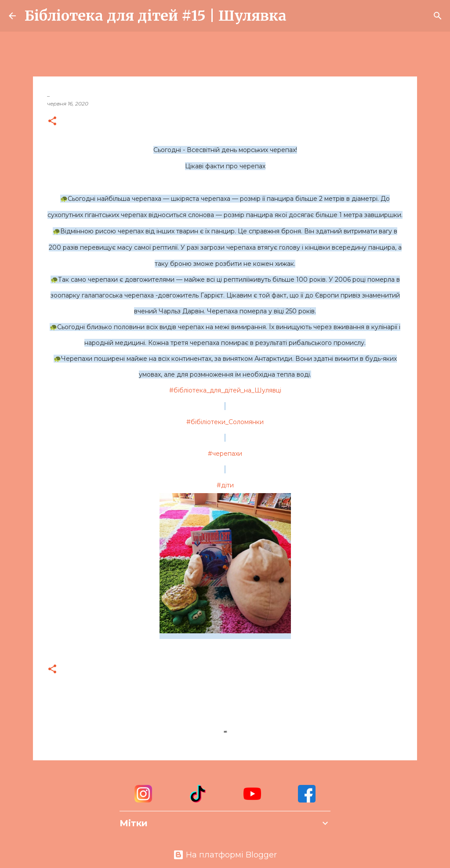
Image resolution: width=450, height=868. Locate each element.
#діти (225, 485)
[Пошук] (299, 16)
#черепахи (225, 454)
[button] (52, 122)
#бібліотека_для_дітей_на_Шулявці (225, 390)
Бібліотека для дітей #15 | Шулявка (156, 16)
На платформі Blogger (225, 855)
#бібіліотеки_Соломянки (225, 422)
